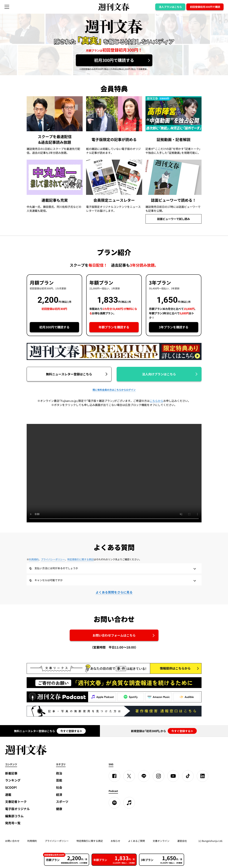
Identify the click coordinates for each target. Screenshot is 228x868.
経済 (59, 795)
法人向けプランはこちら (159, 374)
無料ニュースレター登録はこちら (69, 374)
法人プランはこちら (170, 7)
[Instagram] (158, 776)
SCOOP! (11, 787)
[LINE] (144, 776)
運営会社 (182, 841)
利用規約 (34, 559)
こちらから (156, 401)
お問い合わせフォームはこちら (114, 635)
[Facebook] (114, 776)
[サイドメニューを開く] (7, 7)
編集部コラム (14, 816)
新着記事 (11, 773)
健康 (59, 809)
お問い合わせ (12, 841)
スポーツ (62, 802)
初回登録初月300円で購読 (205, 7)
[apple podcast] (129, 803)
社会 (59, 787)
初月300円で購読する (114, 60)
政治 (59, 773)
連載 (8, 795)
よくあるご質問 (136, 841)
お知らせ (115, 841)
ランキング (13, 780)
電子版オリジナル (17, 809)
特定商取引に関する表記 (80, 559)
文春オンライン (161, 841)
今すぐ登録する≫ (71, 731)
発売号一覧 (13, 823)
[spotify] (114, 803)
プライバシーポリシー (53, 559)
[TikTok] (188, 776)
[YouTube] (173, 776)
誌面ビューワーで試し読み (174, 219)
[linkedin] (203, 776)
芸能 (59, 780)
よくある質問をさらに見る (114, 592)
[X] (129, 776)
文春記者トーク (16, 802)
